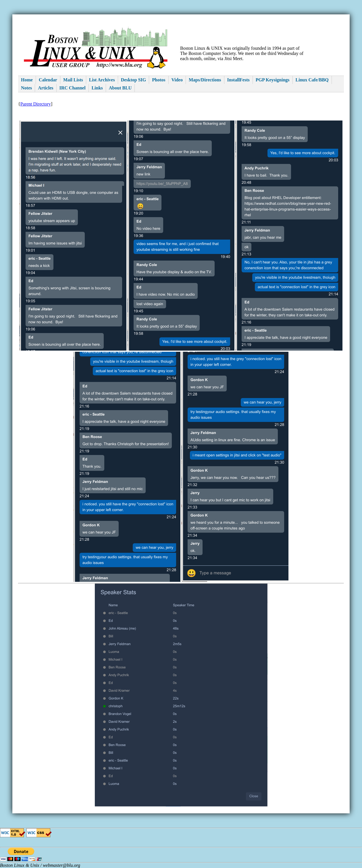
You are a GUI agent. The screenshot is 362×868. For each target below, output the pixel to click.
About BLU (120, 88)
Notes (26, 88)
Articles (46, 88)
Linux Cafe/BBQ (312, 80)
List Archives (102, 80)
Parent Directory (36, 104)
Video (177, 80)
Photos (159, 80)
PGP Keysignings (273, 80)
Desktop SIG (134, 80)
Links (97, 88)
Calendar (48, 80)
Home (27, 80)
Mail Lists (73, 80)
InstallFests (238, 80)
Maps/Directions (205, 80)
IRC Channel (73, 88)
